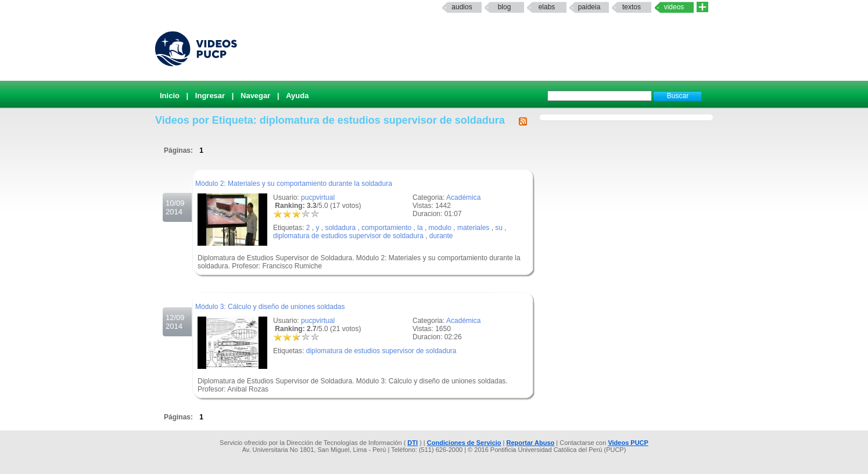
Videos (674, 7)
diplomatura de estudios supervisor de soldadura (348, 236)
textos (632, 7)
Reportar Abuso (531, 443)
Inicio (170, 96)
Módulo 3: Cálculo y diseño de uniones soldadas (270, 307)
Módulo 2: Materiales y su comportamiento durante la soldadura (294, 184)
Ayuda (297, 96)
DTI (413, 443)
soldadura (340, 228)
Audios (462, 7)
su (499, 228)
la (420, 228)
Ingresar (210, 96)
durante (441, 236)
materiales (473, 228)
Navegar (255, 96)
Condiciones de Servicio (464, 443)
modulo (440, 228)
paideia (589, 7)
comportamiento (386, 228)
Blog (505, 7)
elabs (547, 7)
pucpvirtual (318, 198)
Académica (463, 198)
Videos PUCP (628, 443)
